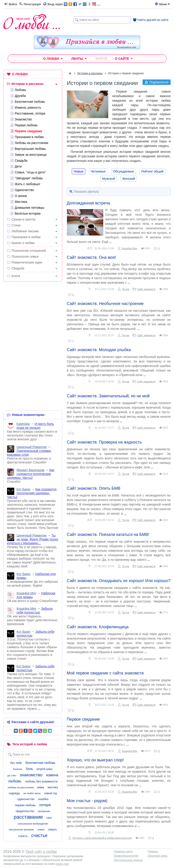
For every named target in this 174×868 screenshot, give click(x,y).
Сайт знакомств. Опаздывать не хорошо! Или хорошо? (119, 581)
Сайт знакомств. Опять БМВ (94, 488)
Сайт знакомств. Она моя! (91, 257)
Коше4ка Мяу (130, 248)
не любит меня (32, 793)
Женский (129, 179)
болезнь (18, 769)
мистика (53, 787)
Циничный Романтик (32, 447)
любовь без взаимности (41, 781)
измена (52, 775)
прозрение (44, 811)
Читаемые (98, 171)
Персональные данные (128, 860)
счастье (39, 835)
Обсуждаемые (124, 171)
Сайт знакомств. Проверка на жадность (104, 442)
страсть (23, 836)
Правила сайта (123, 851)
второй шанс (45, 769)
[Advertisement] (33, 314)
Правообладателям (126, 856)
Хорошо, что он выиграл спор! (95, 760)
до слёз (12, 775)
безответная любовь (40, 763)
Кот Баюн (23, 489)
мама (41, 787)
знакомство (31, 775)
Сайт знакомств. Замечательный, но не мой (108, 396)
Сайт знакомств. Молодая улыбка (99, 350)
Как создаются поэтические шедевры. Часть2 (31, 474)
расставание (28, 817)
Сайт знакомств (146, 289)
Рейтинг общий (152, 171)
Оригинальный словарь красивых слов (29, 453)
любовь (15, 781)
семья (41, 830)
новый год (50, 793)
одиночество (26, 799)
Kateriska (23, 424)
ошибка (43, 799)
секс (49, 818)
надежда (14, 793)
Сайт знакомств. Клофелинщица (98, 627)
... (82, 4)
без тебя (16, 763)
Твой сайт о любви (41, 852)
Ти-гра (126, 289)
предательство (25, 811)
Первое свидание (83, 719)
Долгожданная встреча (88, 203)
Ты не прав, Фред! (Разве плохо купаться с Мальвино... (33, 539)
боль (30, 769)
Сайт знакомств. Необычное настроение (105, 304)
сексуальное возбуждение (33, 824)
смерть (52, 830)
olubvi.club (62, 864)
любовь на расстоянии (21, 787)
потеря (45, 805)
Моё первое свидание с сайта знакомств (105, 673)
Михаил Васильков (30, 470)
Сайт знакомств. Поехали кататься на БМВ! (108, 535)
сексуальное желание (21, 830)
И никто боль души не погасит (35, 426)
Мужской (108, 179)
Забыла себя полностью (35, 610)
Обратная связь (157, 856)
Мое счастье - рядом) (87, 801)
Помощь (153, 851)
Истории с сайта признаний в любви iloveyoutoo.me (102, 838)
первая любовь (25, 805)
